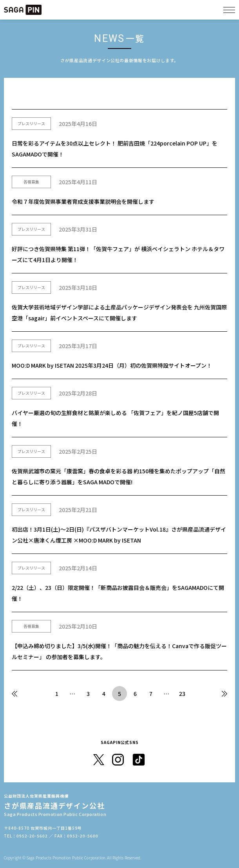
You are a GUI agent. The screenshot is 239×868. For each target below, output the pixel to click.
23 (182, 694)
